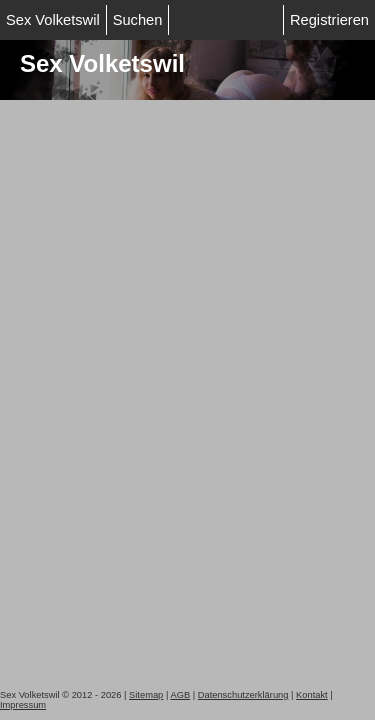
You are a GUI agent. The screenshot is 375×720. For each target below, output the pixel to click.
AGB (180, 695)
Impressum (23, 705)
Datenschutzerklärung (243, 695)
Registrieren (329, 20)
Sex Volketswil (53, 20)
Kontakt (312, 695)
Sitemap (146, 695)
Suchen (138, 20)
